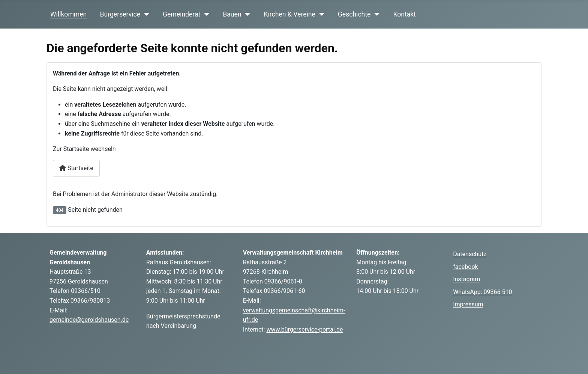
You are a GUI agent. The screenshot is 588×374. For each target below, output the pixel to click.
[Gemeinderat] (205, 14)
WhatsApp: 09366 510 (482, 292)
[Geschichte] (375, 14)
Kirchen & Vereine (290, 14)
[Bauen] (246, 14)
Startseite (76, 168)
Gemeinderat (181, 14)
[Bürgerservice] (145, 14)
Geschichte (354, 14)
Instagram (466, 279)
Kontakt (404, 14)
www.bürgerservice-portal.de (304, 330)
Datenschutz (470, 254)
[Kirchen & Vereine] (320, 14)
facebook (465, 267)
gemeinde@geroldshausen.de (89, 320)
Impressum (468, 304)
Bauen (232, 14)
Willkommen (68, 14)
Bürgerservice (120, 14)
